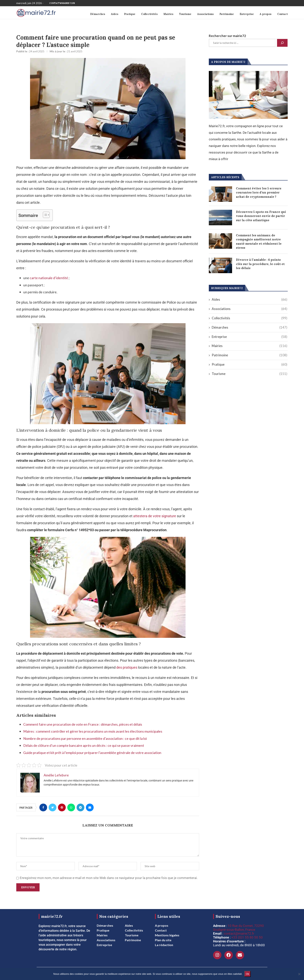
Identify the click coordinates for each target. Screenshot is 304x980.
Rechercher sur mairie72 (227, 36)
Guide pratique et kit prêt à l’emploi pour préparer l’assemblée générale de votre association (92, 753)
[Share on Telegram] (80, 807)
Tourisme (185, 14)
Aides (115, 14)
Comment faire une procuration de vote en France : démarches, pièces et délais (83, 724)
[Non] (299, 974)
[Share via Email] (90, 807)
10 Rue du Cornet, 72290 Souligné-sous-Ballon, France (238, 928)
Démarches (98, 14)
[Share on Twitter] (53, 807)
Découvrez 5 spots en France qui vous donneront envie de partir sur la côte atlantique (261, 216)
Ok (247, 974)
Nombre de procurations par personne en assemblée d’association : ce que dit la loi (85, 738)
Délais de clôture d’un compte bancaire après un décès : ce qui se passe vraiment (84, 745)
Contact (282, 14)
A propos (266, 14)
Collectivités (149, 14)
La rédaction (164, 945)
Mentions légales (167, 935)
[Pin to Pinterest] (62, 807)
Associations (205, 14)
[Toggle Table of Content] (44, 215)
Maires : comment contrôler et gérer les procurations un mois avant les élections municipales (93, 731)
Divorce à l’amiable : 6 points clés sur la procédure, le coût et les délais (260, 265)
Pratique (130, 14)
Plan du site (163, 940)
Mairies (168, 14)
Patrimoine (227, 14)
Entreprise (247, 14)
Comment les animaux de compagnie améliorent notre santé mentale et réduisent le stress (259, 242)
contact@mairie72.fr (62, 3)
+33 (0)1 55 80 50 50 (247, 937)
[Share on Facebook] (43, 807)
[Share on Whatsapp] (71, 807)
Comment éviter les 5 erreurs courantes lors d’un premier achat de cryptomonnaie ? (259, 193)
